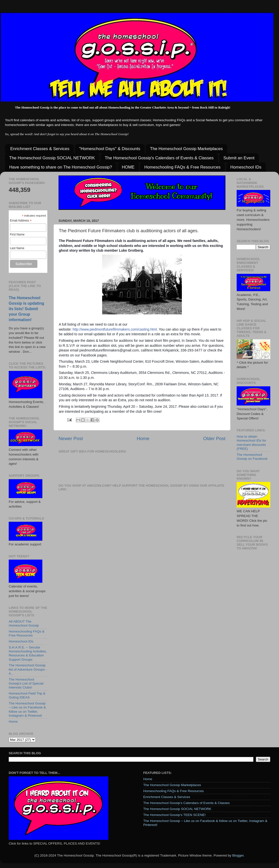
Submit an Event (239, 158)
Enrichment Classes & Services (40, 149)
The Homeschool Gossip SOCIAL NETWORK (52, 158)
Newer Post (71, 438)
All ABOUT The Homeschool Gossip (24, 623)
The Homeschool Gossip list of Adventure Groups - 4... (28, 669)
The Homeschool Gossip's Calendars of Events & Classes (159, 158)
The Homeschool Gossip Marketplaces (186, 149)
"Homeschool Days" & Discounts (110, 149)
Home (143, 438)
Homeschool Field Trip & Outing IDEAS (27, 695)
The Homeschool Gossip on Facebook (252, 457)
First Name (17, 234)
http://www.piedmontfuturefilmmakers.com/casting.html (115, 329)
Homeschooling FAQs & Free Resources (182, 167)
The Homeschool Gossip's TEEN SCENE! (174, 815)
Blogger (238, 855)
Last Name (17, 248)
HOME (128, 167)
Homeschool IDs (246, 167)
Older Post (214, 438)
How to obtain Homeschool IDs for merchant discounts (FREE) (251, 443)
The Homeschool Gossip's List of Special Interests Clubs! (26, 683)
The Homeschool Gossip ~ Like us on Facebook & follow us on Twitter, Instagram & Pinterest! (27, 709)
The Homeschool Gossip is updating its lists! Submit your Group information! (26, 309)
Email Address (21, 221)
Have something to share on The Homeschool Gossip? (61, 167)
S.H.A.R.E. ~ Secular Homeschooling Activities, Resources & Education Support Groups (28, 653)
